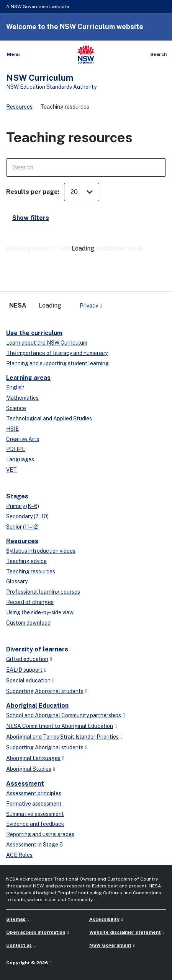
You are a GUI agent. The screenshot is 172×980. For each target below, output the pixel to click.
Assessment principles (34, 793)
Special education (28, 680)
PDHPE (16, 449)
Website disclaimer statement (125, 932)
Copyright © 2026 (27, 963)
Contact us (19, 945)
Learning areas (28, 378)
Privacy (89, 306)
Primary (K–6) (23, 506)
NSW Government (110, 945)
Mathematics (22, 398)
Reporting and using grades (40, 834)
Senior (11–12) (22, 527)
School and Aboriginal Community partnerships (64, 715)
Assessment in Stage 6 (34, 845)
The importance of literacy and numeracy (57, 353)
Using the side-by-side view (40, 612)
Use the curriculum (34, 333)
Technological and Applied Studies (49, 418)
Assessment (25, 784)
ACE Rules (19, 855)
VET (11, 470)
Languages (20, 459)
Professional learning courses (43, 592)
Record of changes (30, 602)
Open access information (36, 932)
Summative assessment (35, 814)
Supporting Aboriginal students (45, 691)
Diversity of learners (37, 649)
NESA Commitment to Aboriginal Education (60, 726)
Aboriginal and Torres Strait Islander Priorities (62, 737)
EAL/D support (24, 670)
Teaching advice (26, 561)
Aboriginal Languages (33, 758)
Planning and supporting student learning (57, 363)
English (15, 387)
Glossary (17, 581)
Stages (17, 496)
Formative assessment (34, 804)
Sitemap (16, 919)
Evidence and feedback (35, 824)
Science (16, 408)
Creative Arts (23, 439)
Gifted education (27, 659)
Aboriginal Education (37, 706)
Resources (19, 107)
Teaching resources (31, 571)
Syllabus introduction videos (41, 551)
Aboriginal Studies (29, 769)
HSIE (12, 429)
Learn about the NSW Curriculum (47, 343)
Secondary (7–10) (27, 516)
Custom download (28, 623)
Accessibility (104, 919)
